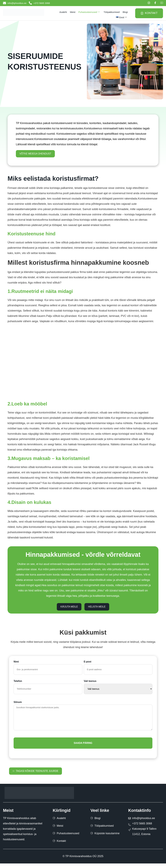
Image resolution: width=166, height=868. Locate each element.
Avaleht (63, 12)
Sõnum (18, 705)
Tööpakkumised (112, 12)
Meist (73, 12)
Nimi (16, 665)
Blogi (125, 12)
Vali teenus (90, 684)
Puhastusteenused (89, 12)
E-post (88, 665)
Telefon (18, 684)
